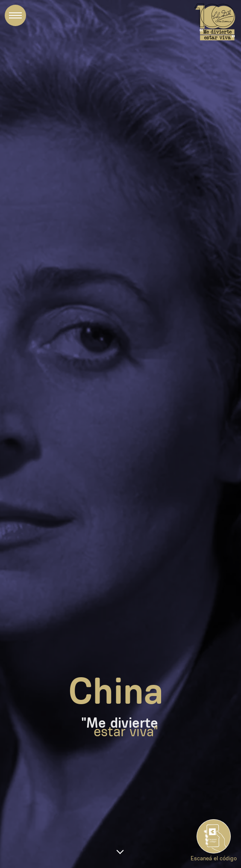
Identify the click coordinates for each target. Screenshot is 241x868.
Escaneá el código (214, 855)
